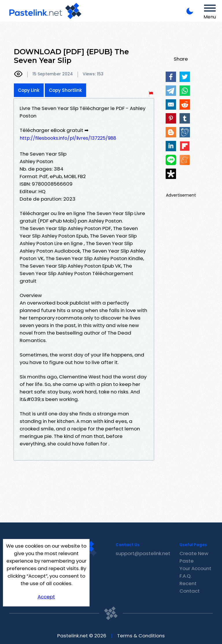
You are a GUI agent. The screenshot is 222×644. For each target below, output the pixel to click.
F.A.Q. (185, 576)
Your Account (195, 568)
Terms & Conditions (141, 636)
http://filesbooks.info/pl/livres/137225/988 (68, 138)
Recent (188, 583)
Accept (46, 597)
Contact (190, 591)
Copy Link (29, 90)
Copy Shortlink (65, 90)
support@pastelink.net (143, 553)
